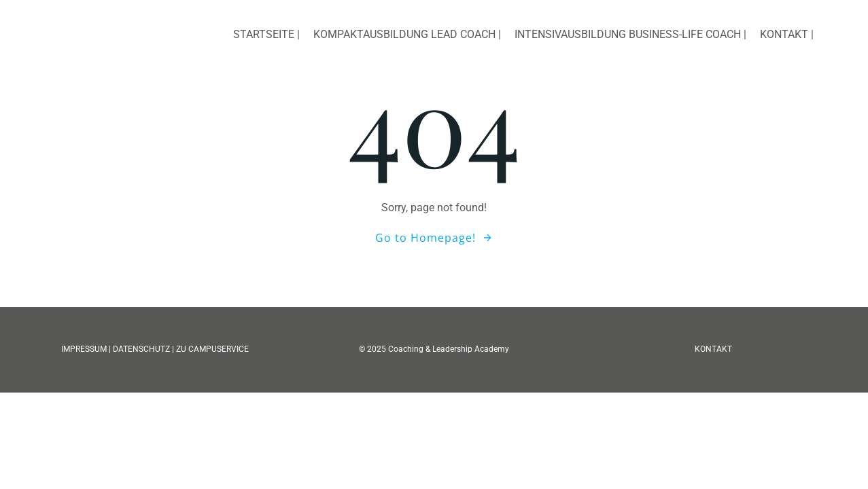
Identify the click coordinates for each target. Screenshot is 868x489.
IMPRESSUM (85, 349)
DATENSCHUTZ (141, 349)
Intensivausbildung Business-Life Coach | (630, 34)
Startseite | (266, 34)
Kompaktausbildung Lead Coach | (407, 34)
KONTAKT (713, 349)
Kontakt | (787, 34)
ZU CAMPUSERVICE (212, 349)
